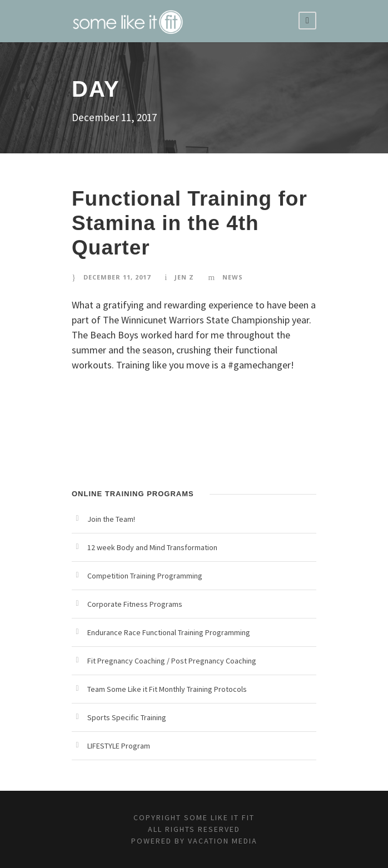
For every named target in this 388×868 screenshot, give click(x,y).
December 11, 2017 (117, 277)
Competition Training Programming (145, 576)
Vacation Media (223, 841)
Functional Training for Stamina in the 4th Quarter (190, 223)
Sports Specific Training (127, 717)
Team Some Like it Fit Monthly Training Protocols (167, 689)
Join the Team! (111, 519)
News (233, 277)
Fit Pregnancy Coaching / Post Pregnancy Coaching (172, 661)
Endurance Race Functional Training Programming (169, 632)
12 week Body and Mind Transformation (152, 547)
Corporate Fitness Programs (135, 604)
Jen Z (184, 277)
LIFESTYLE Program (119, 746)
